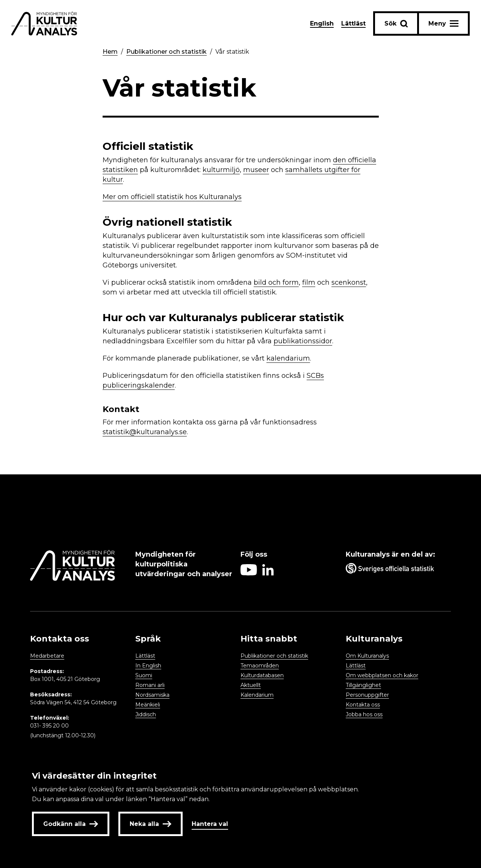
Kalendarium (257, 695)
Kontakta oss (363, 705)
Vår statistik (232, 52)
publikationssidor (303, 341)
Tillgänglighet (363, 685)
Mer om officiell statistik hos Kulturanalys (172, 197)
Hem (110, 52)
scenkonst (349, 282)
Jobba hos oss (364, 714)
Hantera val (210, 824)
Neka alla (151, 824)
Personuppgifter (367, 695)
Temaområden (260, 666)
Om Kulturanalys (367, 656)
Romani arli (150, 685)
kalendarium (288, 358)
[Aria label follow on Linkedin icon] (268, 573)
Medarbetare (47, 656)
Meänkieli (148, 705)
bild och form (276, 282)
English (322, 23)
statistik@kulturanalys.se (145, 432)
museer (256, 170)
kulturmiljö (221, 170)
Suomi (144, 675)
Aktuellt (251, 685)
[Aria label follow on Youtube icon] (249, 573)
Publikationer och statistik (166, 52)
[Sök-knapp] (396, 23)
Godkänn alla (71, 824)
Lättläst (353, 23)
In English (148, 666)
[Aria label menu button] (443, 23)
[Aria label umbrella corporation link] (395, 570)
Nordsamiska (152, 695)
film (309, 282)
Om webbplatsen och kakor (382, 675)
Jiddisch (146, 714)
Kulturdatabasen (262, 675)
